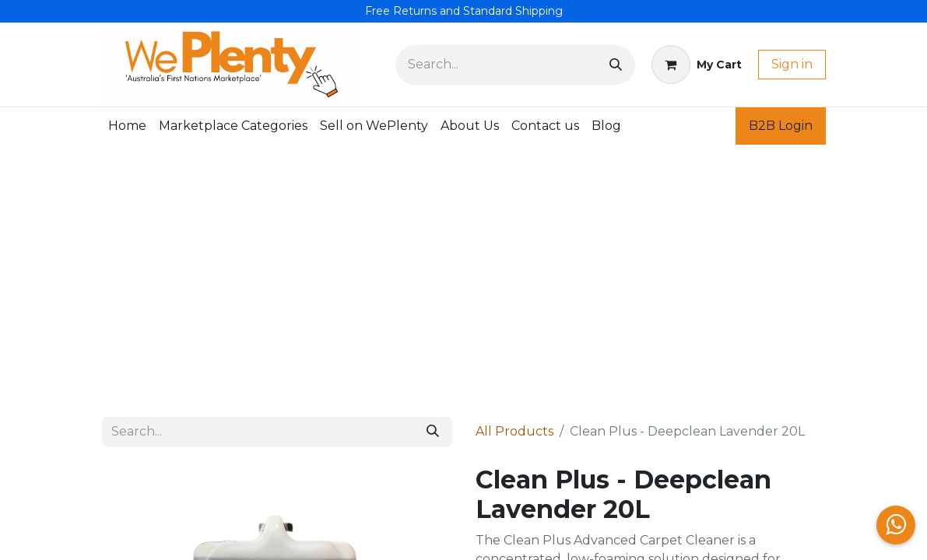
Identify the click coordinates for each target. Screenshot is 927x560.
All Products (514, 431)
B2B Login (781, 126)
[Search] (616, 65)
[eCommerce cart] (697, 65)
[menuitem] (127, 126)
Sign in (792, 64)
